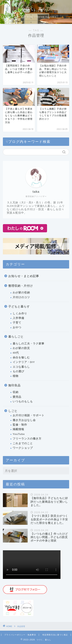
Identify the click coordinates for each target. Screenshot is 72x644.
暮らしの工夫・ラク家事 (29, 344)
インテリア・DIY (24, 362)
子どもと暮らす (19, 306)
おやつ (17, 327)
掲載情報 (18, 429)
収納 (16, 392)
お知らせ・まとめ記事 (24, 276)
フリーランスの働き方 (27, 439)
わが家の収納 (21, 293)
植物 (16, 376)
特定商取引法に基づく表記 (55, 635)
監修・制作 (20, 425)
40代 (16, 353)
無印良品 (14, 385)
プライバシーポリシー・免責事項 (20, 635)
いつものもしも (23, 402)
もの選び (18, 371)
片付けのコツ (21, 297)
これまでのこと (23, 443)
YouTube (19, 434)
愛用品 (17, 397)
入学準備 (18, 318)
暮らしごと (16, 337)
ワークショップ (23, 448)
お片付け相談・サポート (29, 415)
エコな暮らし (21, 367)
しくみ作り (20, 314)
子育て (17, 323)
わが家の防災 (21, 348)
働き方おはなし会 (24, 420)
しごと (13, 411)
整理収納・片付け (21, 286)
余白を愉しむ (21, 358)
